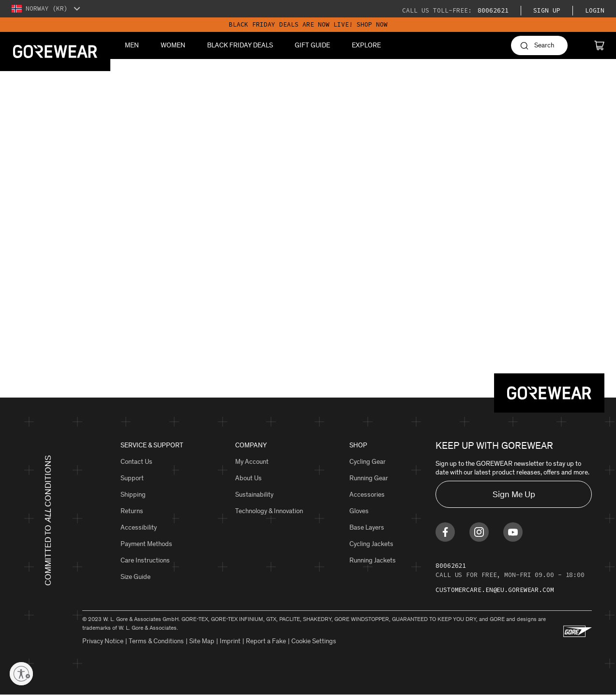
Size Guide (135, 577)
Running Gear (369, 478)
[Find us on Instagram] (479, 532)
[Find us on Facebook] (445, 532)
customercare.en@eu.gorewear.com (495, 590)
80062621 (491, 10)
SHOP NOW (372, 24)
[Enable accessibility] (21, 674)
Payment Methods (146, 544)
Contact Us (136, 462)
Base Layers (367, 527)
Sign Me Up (514, 494)
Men (132, 45)
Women (173, 45)
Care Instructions (145, 560)
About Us (248, 478)
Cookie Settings (314, 641)
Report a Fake (266, 641)
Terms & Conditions (156, 641)
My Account (252, 462)
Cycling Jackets (371, 544)
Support (132, 478)
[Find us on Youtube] (513, 532)
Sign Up (547, 10)
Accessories (367, 495)
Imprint (230, 641)
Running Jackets (373, 560)
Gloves (359, 511)
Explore (366, 45)
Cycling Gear (368, 462)
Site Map (202, 641)
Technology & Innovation (269, 511)
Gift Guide (312, 45)
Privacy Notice (103, 641)
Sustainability (254, 495)
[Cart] (599, 45)
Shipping (133, 495)
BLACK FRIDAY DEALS (240, 45)
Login (595, 10)
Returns (132, 511)
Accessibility (139, 527)
